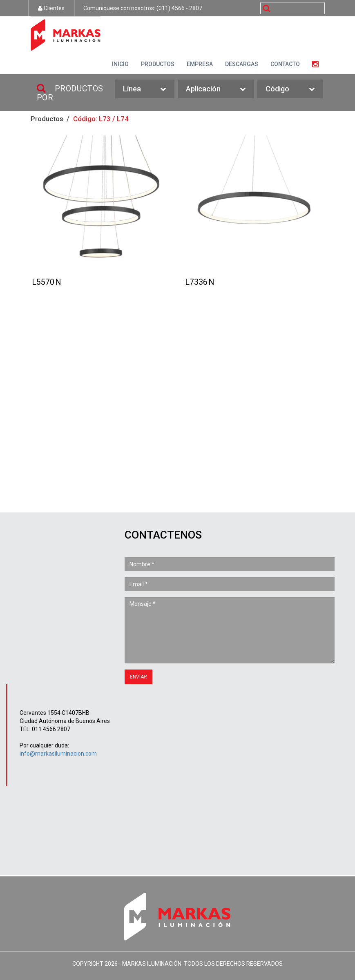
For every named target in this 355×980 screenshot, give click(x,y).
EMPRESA (200, 64)
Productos (47, 119)
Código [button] (290, 89)
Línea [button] (145, 89)
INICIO (120, 64)
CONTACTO (285, 64)
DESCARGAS (242, 64)
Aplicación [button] (216, 89)
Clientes (51, 8)
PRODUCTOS (158, 64)
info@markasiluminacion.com (58, 754)
